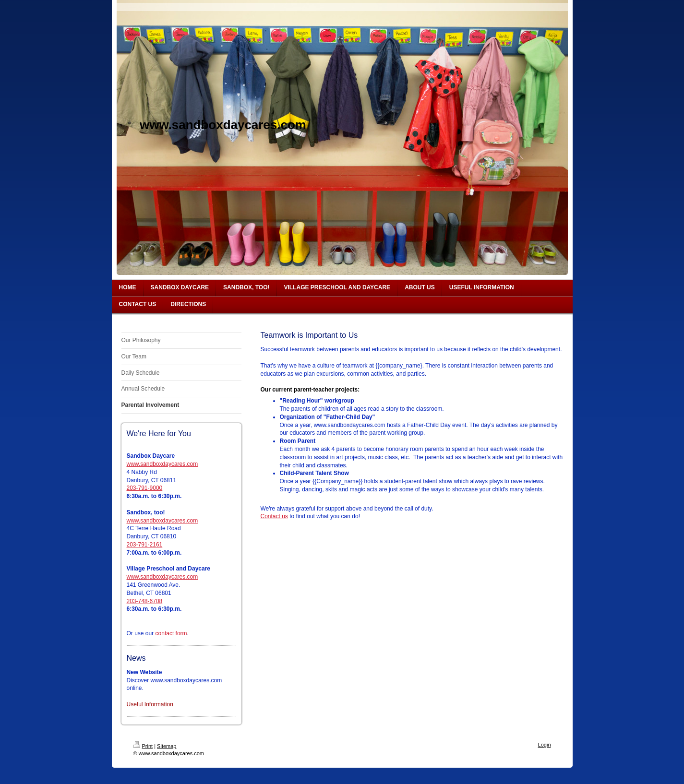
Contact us (274, 516)
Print (143, 746)
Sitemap (167, 746)
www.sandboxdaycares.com (162, 464)
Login (545, 745)
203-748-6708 (145, 601)
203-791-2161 (145, 545)
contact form (171, 633)
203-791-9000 (145, 488)
